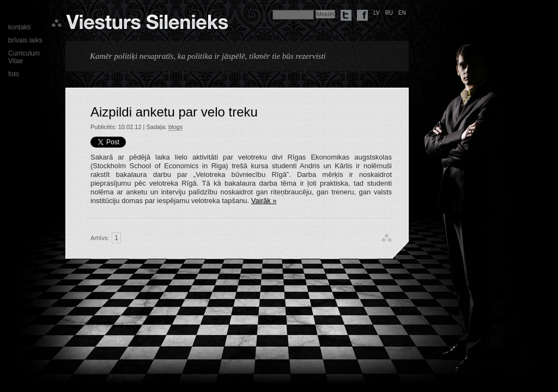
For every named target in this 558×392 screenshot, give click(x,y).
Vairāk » (264, 201)
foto (14, 74)
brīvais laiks (25, 40)
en (402, 13)
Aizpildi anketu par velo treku (174, 112)
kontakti (19, 27)
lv (377, 13)
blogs (175, 127)
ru (389, 13)
